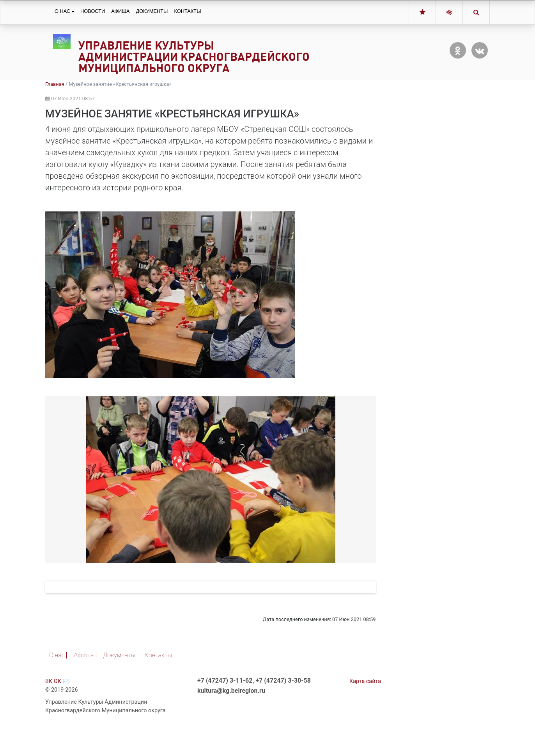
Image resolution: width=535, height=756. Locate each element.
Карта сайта (365, 714)
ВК (49, 714)
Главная (55, 84)
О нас (62, 11)
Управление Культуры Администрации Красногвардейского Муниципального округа (194, 57)
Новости (93, 11)
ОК (58, 714)
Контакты (187, 11)
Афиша (120, 11)
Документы (152, 11)
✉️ (66, 714)
